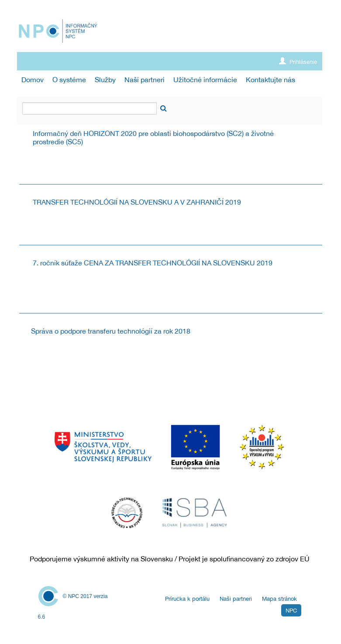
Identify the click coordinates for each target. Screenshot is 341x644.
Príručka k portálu (187, 599)
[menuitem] (33, 80)
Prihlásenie (298, 61)
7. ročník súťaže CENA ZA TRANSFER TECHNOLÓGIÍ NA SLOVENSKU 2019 (153, 263)
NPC (291, 611)
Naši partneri (236, 599)
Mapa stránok (279, 599)
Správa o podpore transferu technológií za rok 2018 (111, 331)
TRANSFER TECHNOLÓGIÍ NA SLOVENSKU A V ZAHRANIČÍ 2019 (137, 202)
